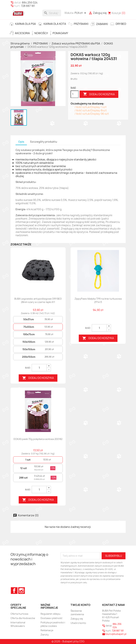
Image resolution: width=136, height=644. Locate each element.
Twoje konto (81, 605)
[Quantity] (39, 368)
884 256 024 (30, 2)
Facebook (14, 591)
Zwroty (45, 635)
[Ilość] (75, 94)
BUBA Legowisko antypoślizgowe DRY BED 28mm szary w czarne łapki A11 (38, 300)
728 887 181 (28, 6)
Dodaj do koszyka (99, 94)
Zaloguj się (77, 619)
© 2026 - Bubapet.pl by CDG (68, 641)
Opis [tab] (21, 142)
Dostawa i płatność (51, 618)
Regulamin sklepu (50, 614)
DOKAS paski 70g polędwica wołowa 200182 (38, 439)
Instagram (22, 591)
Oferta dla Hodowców (23, 618)
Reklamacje (47, 630)
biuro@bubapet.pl (116, 634)
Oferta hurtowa (19, 614)
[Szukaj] (52, 13)
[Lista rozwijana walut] (81, 13)
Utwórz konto (78, 623)
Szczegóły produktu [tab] (44, 142)
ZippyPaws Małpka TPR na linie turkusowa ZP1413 (98, 300)
